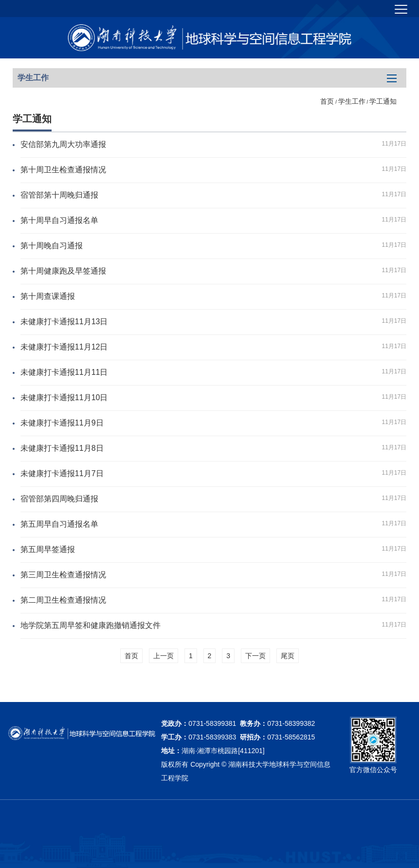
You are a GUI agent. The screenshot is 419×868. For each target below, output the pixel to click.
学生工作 (352, 101)
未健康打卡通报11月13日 (64, 322)
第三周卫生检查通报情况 (63, 575)
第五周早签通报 (48, 549)
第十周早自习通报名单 (59, 220)
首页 (327, 101)
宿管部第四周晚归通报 (59, 499)
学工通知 (383, 101)
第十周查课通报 (48, 296)
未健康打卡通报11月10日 (64, 397)
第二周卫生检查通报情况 (63, 600)
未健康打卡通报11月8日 (62, 448)
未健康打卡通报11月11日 (64, 372)
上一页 (164, 656)
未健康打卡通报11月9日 (62, 423)
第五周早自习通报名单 (59, 524)
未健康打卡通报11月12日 (64, 347)
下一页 (255, 656)
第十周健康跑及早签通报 (63, 271)
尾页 (288, 656)
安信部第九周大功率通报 (63, 144)
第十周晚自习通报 (52, 246)
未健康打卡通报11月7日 (62, 473)
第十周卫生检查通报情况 (63, 170)
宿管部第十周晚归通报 (59, 195)
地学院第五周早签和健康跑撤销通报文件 (91, 625)
